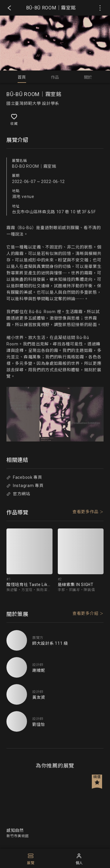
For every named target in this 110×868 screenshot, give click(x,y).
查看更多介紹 (85, 613)
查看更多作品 (85, 512)
